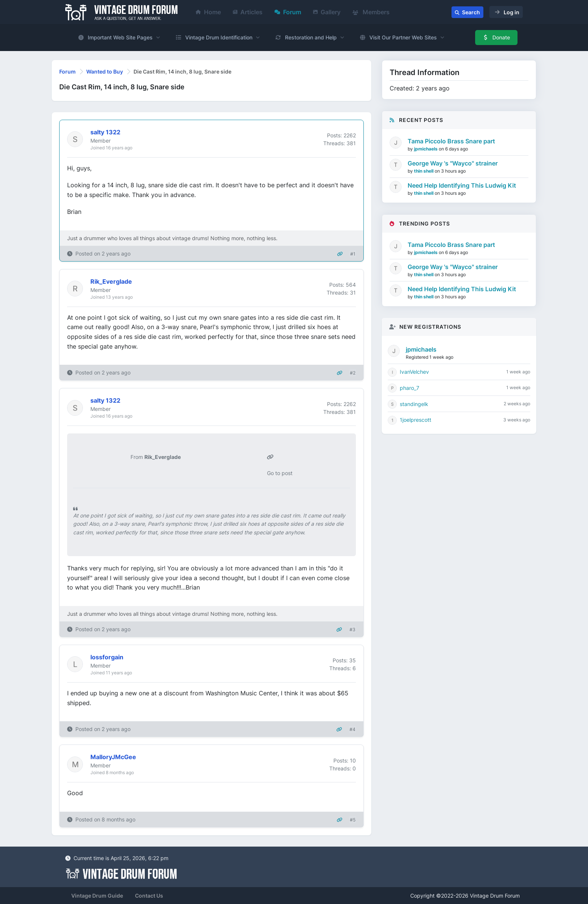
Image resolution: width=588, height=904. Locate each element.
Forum (288, 12)
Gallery (327, 12)
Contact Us (149, 896)
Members (371, 12)
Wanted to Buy (105, 71)
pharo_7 (409, 388)
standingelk (414, 404)
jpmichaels (426, 149)
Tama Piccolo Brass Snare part (451, 141)
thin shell (424, 171)
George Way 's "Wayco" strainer (453, 163)
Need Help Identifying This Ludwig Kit (462, 185)
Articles (248, 12)
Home (208, 12)
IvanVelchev (414, 372)
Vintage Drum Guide (97, 896)
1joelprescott (415, 420)
